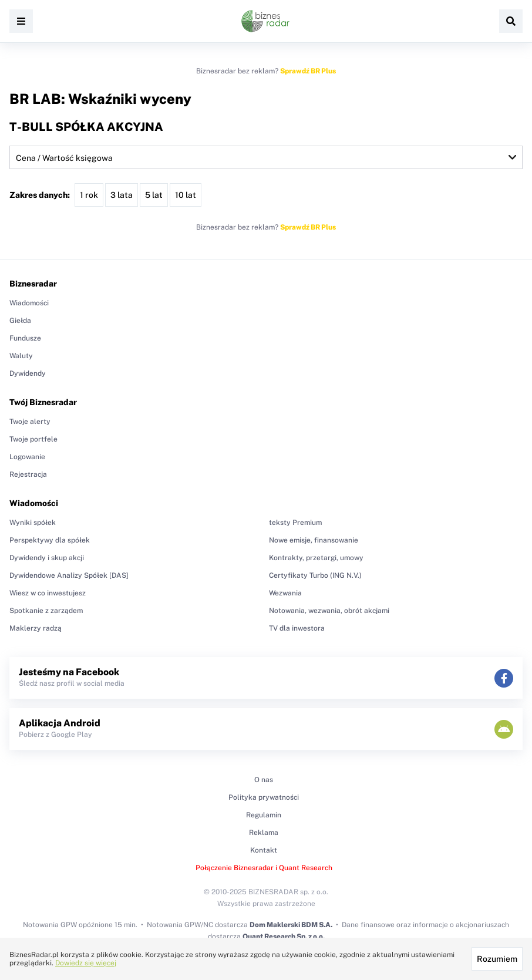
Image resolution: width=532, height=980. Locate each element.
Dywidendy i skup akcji (47, 558)
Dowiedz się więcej (86, 963)
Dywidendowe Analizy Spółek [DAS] (69, 575)
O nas (264, 780)
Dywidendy (28, 373)
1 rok (89, 195)
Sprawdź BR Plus (308, 71)
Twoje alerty (30, 422)
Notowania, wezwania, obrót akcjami (329, 611)
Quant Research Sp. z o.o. (284, 937)
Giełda (20, 321)
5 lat (154, 195)
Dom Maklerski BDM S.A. (291, 925)
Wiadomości (29, 303)
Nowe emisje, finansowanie (314, 540)
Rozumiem (497, 959)
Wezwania (285, 593)
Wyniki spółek (33, 523)
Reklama (264, 833)
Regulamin (264, 815)
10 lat (186, 195)
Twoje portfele (33, 439)
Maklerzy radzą (36, 628)
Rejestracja (28, 474)
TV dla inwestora (297, 628)
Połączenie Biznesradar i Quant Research (264, 868)
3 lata (122, 195)
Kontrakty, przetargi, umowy (316, 558)
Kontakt (264, 850)
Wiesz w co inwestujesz (48, 593)
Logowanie (27, 457)
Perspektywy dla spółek (50, 540)
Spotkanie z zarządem (46, 611)
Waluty (21, 356)
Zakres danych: (40, 195)
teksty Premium (295, 523)
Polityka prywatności (264, 797)
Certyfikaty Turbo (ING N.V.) (315, 575)
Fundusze (25, 338)
